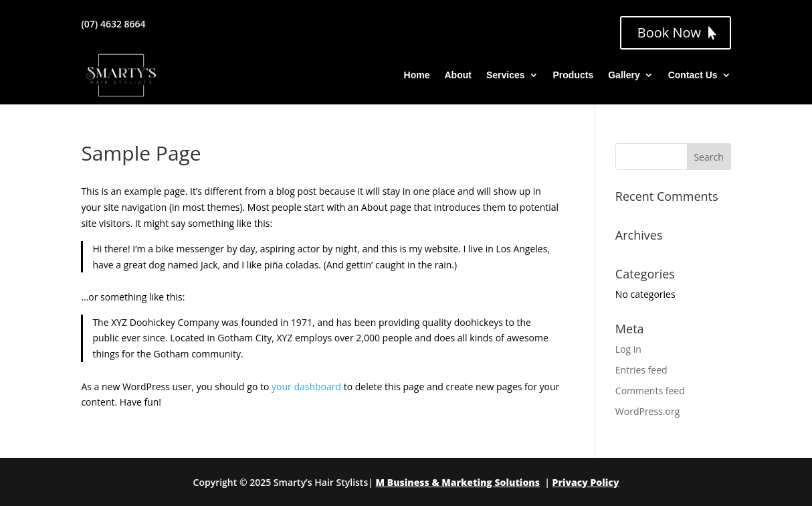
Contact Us (693, 75)
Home (417, 75)
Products (574, 75)
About (458, 75)
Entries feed (641, 370)
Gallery (624, 75)
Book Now (669, 32)
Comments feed (650, 391)
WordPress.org (647, 411)
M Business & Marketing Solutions (458, 482)
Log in (628, 349)
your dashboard (306, 387)
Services (506, 75)
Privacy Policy (586, 482)
